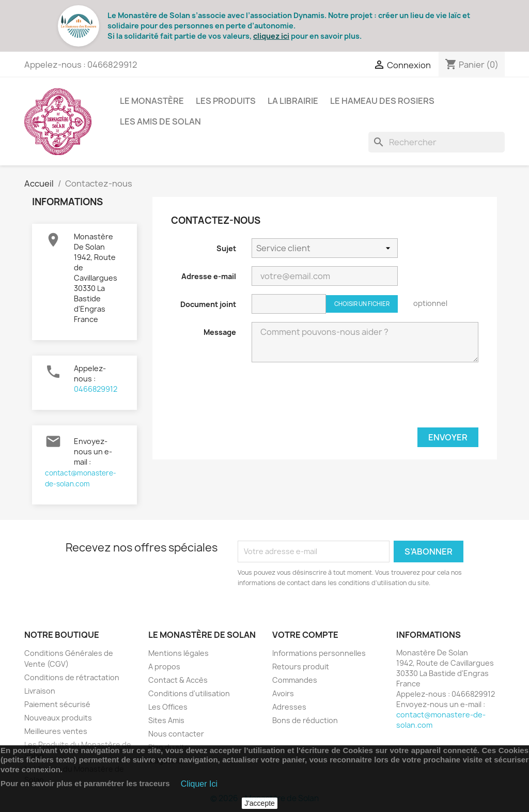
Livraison (40, 691)
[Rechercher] (437, 142)
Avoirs (283, 693)
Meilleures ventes (56, 731)
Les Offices (168, 707)
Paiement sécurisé (57, 704)
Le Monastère (152, 101)
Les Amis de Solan (160, 121)
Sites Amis (166, 720)
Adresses (289, 707)
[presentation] (400, 399)
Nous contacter (176, 734)
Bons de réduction (305, 720)
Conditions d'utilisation (189, 693)
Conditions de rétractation (72, 677)
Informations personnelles (319, 653)
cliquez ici (271, 36)
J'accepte (260, 803)
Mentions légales (178, 653)
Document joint (208, 304)
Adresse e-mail (209, 276)
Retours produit (301, 667)
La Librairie (293, 101)
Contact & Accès (178, 680)
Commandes (295, 680)
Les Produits (226, 101)
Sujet (226, 248)
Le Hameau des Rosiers (382, 101)
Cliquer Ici (199, 784)
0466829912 (96, 389)
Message (220, 332)
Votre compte (305, 635)
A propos (164, 667)
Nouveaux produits (58, 718)
